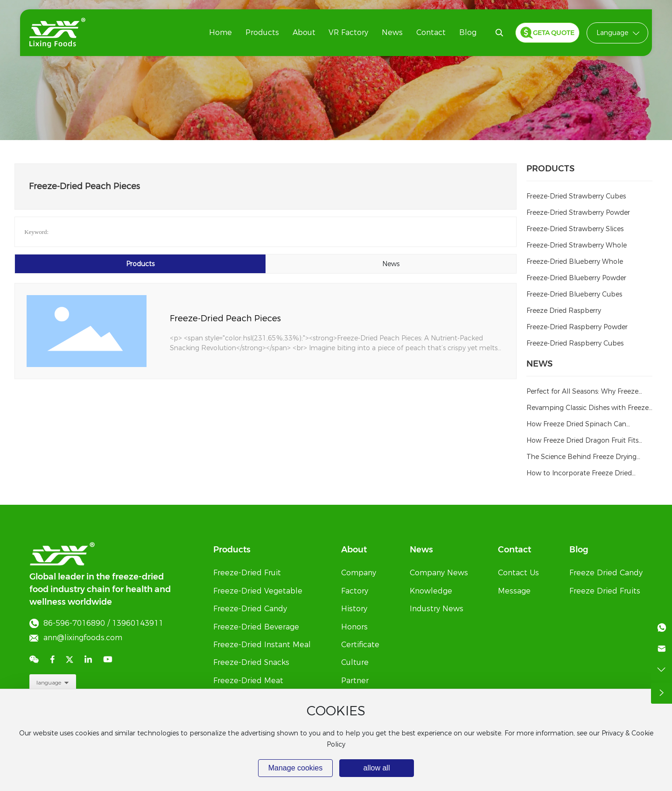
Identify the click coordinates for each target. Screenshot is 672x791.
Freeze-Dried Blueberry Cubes (574, 294)
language (49, 682)
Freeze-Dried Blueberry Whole (575, 261)
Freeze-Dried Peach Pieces (225, 318)
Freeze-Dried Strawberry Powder (578, 212)
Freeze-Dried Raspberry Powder (577, 327)
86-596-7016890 (74, 623)
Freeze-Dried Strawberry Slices (575, 229)
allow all (377, 768)
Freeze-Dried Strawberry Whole (577, 245)
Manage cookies (296, 768)
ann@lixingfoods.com (83, 638)
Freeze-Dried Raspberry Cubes (575, 343)
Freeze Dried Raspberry (564, 311)
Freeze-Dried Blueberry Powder (576, 278)
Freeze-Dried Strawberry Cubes (576, 196)
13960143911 (138, 623)
